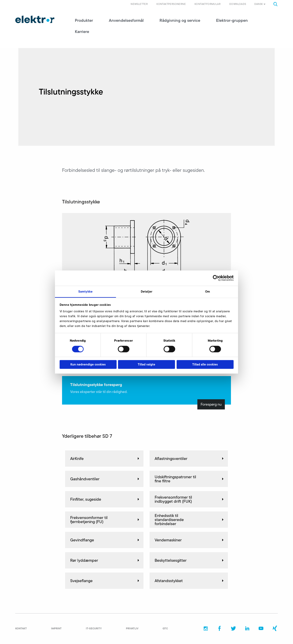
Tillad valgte (146, 365)
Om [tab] (208, 291)
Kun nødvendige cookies (88, 365)
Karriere (82, 32)
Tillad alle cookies (205, 365)
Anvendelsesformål (126, 20)
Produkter (84, 20)
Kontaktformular (208, 4)
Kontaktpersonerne (171, 4)
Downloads (238, 4)
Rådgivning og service (180, 20)
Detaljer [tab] (146, 291)
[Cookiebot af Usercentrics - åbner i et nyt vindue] (216, 278)
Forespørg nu (211, 404)
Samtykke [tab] (85, 291)
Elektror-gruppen (232, 20)
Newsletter (139, 4)
